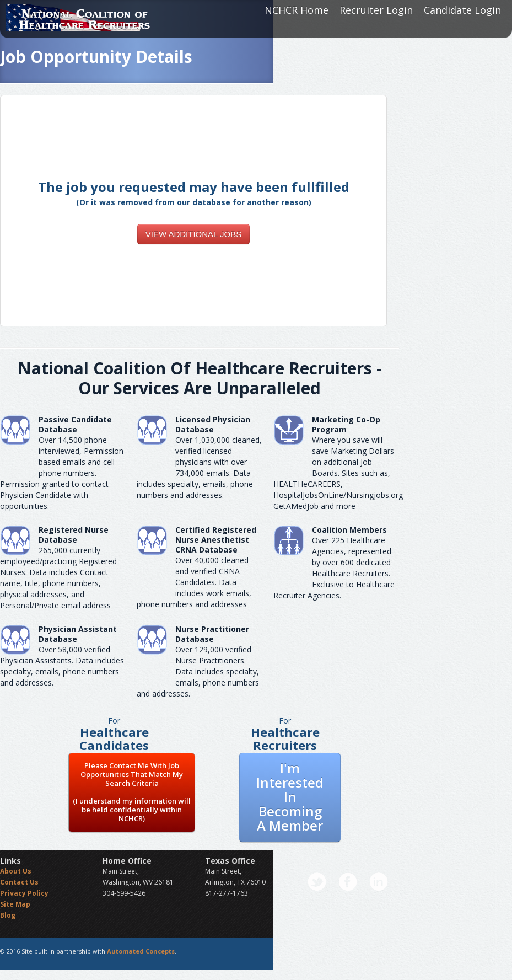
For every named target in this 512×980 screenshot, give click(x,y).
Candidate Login (462, 10)
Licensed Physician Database (213, 424)
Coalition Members (349, 530)
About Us (16, 871)
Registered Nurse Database (74, 535)
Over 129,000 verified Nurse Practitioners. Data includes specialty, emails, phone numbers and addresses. (198, 671)
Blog (8, 915)
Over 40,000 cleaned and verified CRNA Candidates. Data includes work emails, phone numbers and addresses (194, 582)
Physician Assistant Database (78, 634)
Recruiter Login (376, 10)
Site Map (15, 904)
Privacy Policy (24, 893)
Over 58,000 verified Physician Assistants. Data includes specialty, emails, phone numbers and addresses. (62, 666)
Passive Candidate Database (75, 424)
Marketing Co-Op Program (346, 424)
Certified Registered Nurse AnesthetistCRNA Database (216, 540)
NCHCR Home (297, 10)
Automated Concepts (141, 951)
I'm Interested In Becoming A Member (290, 797)
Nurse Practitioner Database (212, 634)
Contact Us (19, 882)
